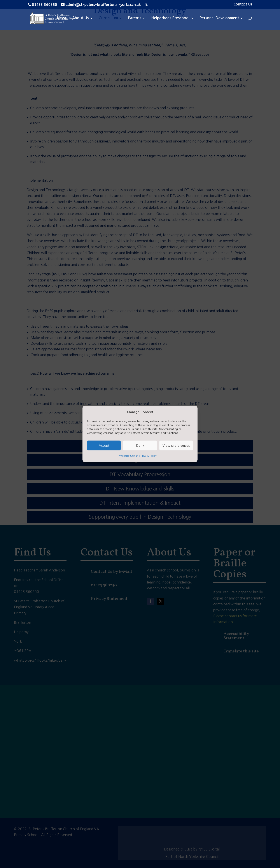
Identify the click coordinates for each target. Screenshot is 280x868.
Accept (104, 445)
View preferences (176, 445)
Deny (140, 445)
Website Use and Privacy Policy (138, 456)
